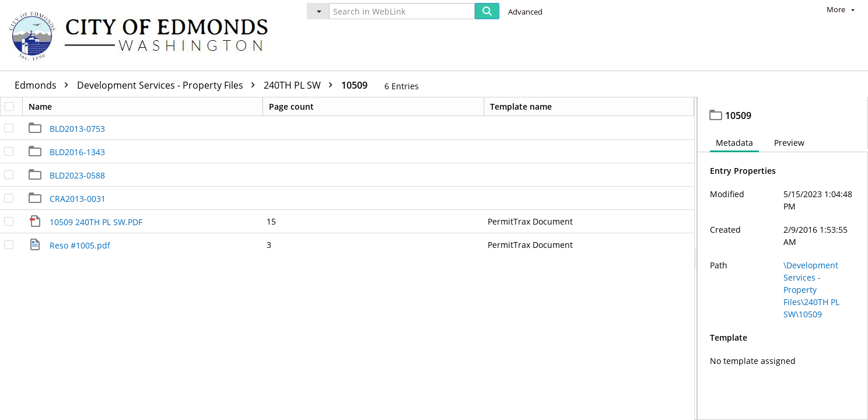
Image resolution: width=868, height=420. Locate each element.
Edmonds (44, 85)
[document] (783, 260)
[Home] (144, 35)
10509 (354, 85)
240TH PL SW (301, 85)
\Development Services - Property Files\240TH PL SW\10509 (811, 293)
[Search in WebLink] (402, 11)
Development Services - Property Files (169, 85)
